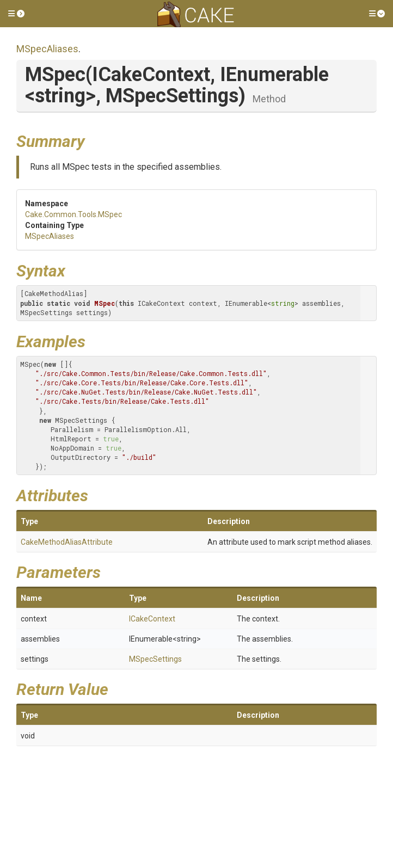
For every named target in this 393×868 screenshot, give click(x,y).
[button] (16, 14)
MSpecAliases (47, 49)
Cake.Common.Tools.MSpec (73, 214)
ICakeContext (152, 619)
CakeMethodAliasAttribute (67, 542)
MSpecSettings (155, 659)
